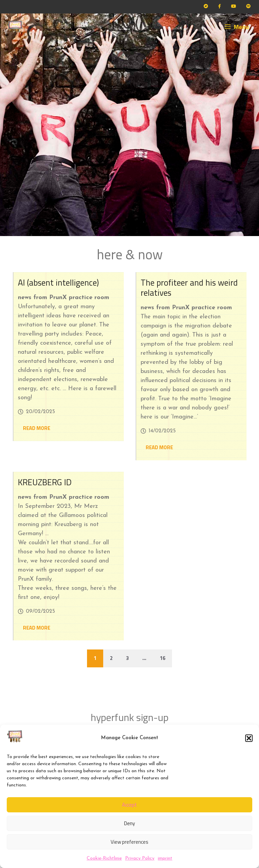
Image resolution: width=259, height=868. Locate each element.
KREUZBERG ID (45, 482)
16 (163, 658)
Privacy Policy (140, 858)
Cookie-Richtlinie (104, 858)
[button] (249, 738)
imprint (165, 858)
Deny (129, 823)
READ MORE (37, 428)
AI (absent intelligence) (58, 283)
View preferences (129, 842)
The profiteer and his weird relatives (189, 288)
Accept (129, 805)
